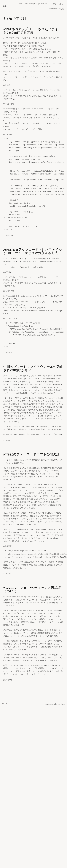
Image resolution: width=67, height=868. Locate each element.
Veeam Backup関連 (56, 9)
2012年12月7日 (8, 680)
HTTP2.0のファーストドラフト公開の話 (31, 455)
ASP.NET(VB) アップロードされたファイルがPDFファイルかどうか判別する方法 (33, 251)
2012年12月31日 (8, 235)
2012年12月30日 (8, 440)
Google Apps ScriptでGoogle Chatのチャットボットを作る (41, 4)
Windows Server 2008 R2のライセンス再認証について (32, 590)
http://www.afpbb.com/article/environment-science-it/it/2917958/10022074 (32, 434)
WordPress (61, 704)
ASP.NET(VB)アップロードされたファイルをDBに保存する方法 (32, 31)
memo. (6, 6)
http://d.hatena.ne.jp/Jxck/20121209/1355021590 (27, 551)
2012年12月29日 (8, 574)
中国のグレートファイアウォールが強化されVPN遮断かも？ (33, 369)
